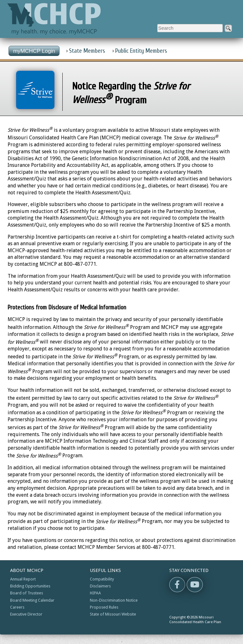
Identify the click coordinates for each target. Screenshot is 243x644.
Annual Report (23, 579)
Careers (17, 607)
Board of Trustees (27, 593)
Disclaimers (100, 586)
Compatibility (102, 579)
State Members (87, 51)
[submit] (228, 28)
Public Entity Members (141, 51)
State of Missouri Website (113, 614)
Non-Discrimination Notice (114, 600)
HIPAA (95, 593)
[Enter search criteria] (190, 28)
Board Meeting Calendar (32, 600)
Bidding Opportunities (30, 586)
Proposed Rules (104, 607)
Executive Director (26, 614)
